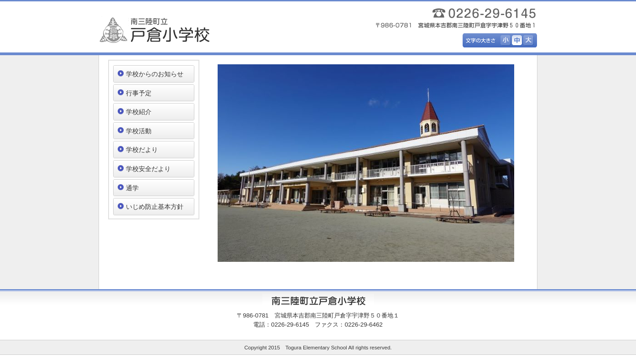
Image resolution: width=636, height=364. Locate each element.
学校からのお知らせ (155, 74)
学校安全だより (148, 169)
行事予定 (139, 93)
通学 (132, 188)
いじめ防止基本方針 (155, 207)
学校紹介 (139, 112)
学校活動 (139, 131)
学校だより (142, 150)
